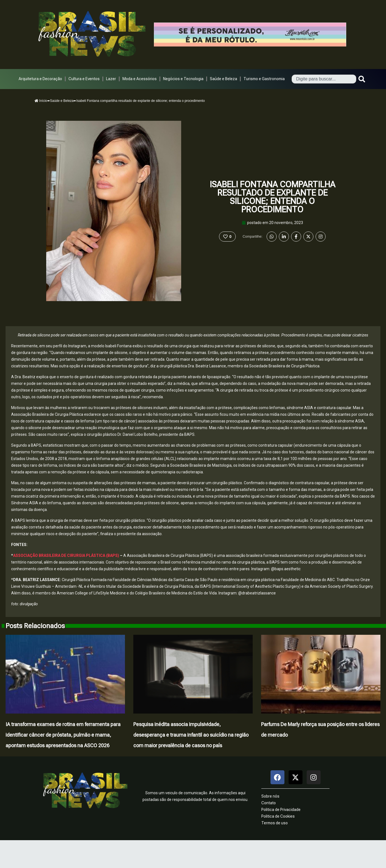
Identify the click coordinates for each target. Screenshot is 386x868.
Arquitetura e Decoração (40, 79)
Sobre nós (270, 796)
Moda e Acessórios (140, 79)
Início (41, 101)
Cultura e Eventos (84, 79)
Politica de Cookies (278, 816)
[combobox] (324, 79)
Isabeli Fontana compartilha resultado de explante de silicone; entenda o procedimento (272, 197)
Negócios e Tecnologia (183, 79)
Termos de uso (275, 823)
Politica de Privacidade (281, 810)
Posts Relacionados (35, 626)
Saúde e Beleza (223, 79)
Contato (269, 803)
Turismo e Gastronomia (264, 79)
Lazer (111, 79)
